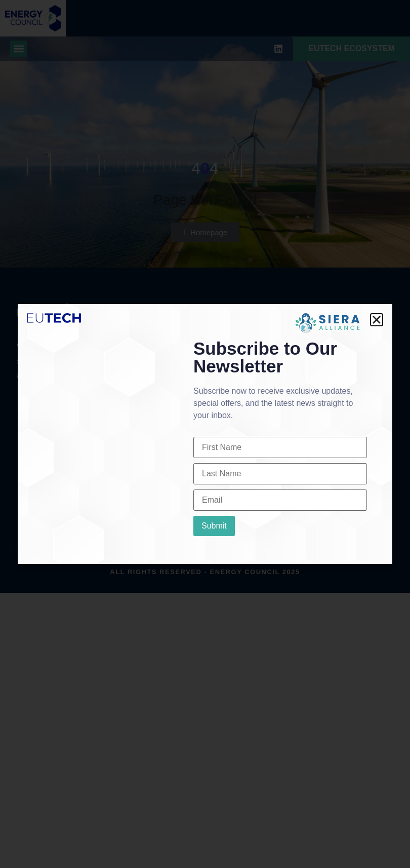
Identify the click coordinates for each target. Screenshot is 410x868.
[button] (377, 320)
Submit (214, 526)
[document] (205, 434)
